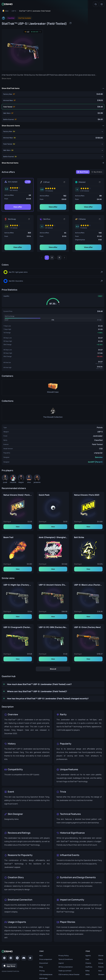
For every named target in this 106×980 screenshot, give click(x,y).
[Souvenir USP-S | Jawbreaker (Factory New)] (53, 131)
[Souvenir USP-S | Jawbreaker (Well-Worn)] (53, 150)
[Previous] (42, 258)
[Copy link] (64, 182)
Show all (53, 669)
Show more (6, 78)
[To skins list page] (14, 11)
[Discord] (24, 958)
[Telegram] (11, 958)
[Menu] (102, 4)
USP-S (100, 432)
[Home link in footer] (17, 951)
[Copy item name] (70, 23)
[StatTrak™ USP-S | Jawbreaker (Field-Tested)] (53, 107)
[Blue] (53, 281)
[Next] (65, 258)
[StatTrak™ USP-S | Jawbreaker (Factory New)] (53, 94)
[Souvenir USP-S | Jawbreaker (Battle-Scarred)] (53, 157)
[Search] (96, 4)
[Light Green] (53, 272)
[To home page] (5, 11)
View (18, 527)
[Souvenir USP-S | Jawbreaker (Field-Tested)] (53, 144)
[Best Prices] (83, 172)
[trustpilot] (30, 958)
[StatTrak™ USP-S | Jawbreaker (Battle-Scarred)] (53, 119)
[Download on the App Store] (9, 966)
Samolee (99, 457)
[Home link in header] (7, 4)
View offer (18, 207)
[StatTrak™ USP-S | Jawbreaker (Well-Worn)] (53, 113)
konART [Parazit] (95, 462)
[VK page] (17, 958)
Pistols (100, 427)
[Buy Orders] (97, 172)
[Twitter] (4, 958)
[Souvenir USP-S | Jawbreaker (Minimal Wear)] (53, 138)
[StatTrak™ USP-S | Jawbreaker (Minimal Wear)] (53, 100)
